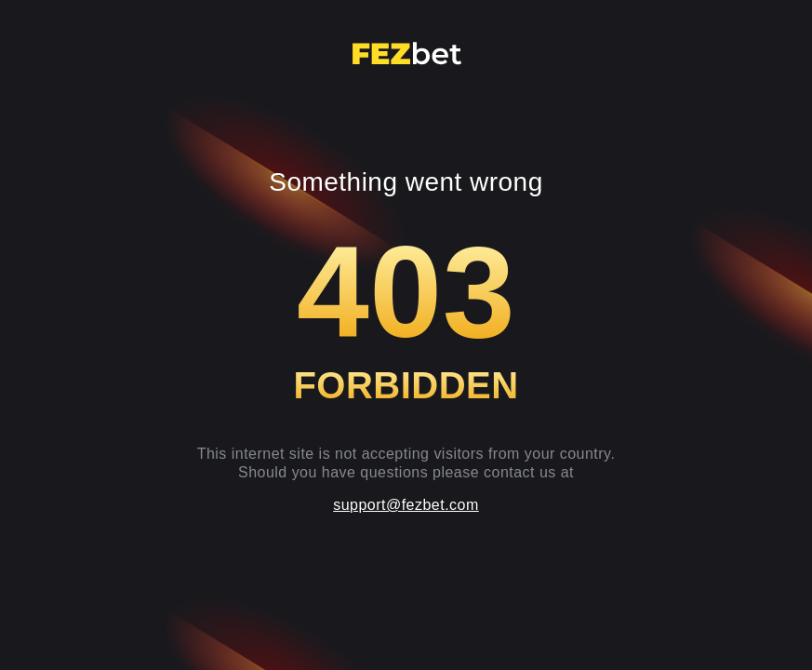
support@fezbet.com (406, 505)
